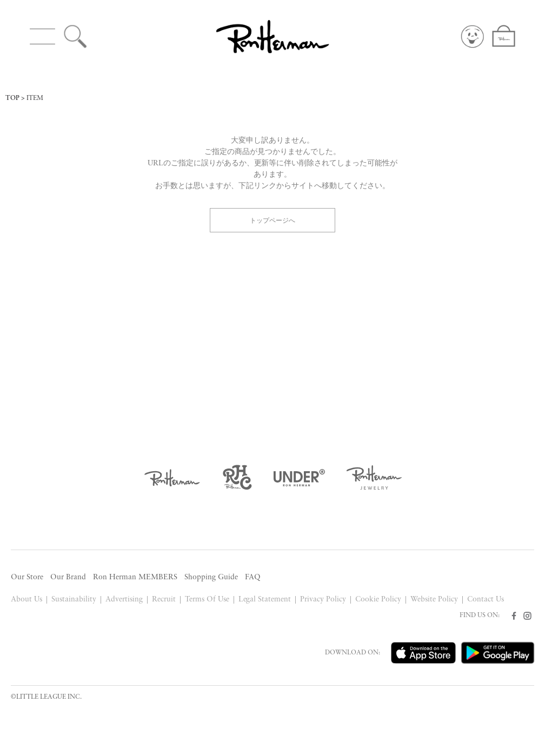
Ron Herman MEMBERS (135, 577)
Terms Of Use (207, 600)
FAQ (253, 577)
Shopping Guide (211, 577)
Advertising (124, 600)
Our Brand (68, 577)
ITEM (35, 98)
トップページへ (272, 220)
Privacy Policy (323, 600)
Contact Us (486, 600)
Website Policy (434, 600)
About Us (26, 600)
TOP (12, 98)
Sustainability (74, 600)
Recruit (164, 600)
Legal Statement (265, 600)
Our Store (27, 577)
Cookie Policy (378, 600)
